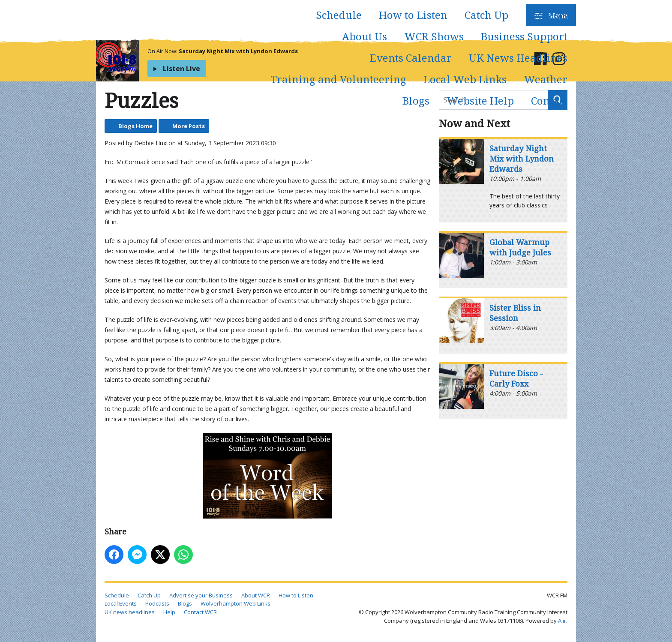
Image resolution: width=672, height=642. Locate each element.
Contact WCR (200, 612)
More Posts (189, 126)
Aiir (562, 621)
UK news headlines (130, 612)
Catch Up (486, 15)
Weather (546, 79)
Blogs (416, 100)
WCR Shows (434, 36)
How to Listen (413, 15)
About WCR (256, 595)
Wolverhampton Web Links (235, 603)
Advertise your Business (201, 595)
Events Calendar (411, 58)
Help (169, 612)
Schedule (339, 15)
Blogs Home (135, 126)
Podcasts (546, 15)
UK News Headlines (518, 58)
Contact (549, 100)
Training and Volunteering (338, 79)
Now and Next (474, 123)
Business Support (524, 36)
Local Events (121, 603)
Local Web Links (465, 79)
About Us (364, 36)
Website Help (480, 100)
